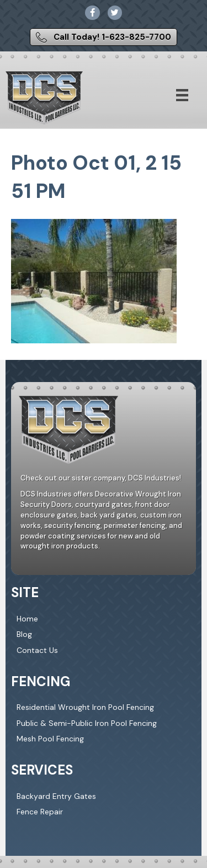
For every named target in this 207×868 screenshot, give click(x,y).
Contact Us (37, 650)
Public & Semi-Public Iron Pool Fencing (87, 723)
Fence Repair (40, 812)
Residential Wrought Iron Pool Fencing (85, 707)
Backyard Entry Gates (56, 796)
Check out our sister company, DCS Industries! (101, 478)
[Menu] (182, 95)
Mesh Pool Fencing (50, 739)
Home (27, 619)
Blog (24, 634)
